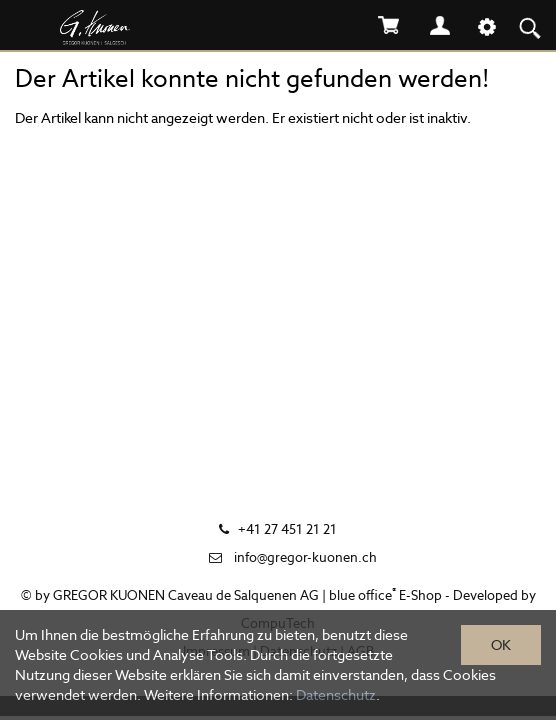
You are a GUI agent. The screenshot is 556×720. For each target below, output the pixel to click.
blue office (362, 595)
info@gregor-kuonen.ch (305, 557)
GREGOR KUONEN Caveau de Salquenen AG (186, 595)
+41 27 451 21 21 (287, 529)
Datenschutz (336, 695)
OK (501, 645)
